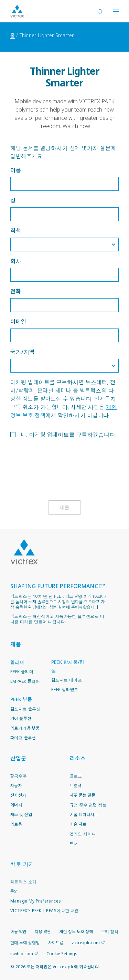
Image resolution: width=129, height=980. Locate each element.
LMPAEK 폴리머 (25, 681)
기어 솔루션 (21, 718)
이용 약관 (18, 932)
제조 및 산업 (21, 815)
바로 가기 (22, 864)
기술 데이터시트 (84, 815)
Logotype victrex (17, 11)
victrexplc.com (86, 943)
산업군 (18, 758)
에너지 (16, 805)
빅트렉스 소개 (24, 882)
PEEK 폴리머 (22, 672)
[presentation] (63, 470)
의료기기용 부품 (25, 728)
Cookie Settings (62, 954)
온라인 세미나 (83, 834)
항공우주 (19, 776)
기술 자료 (78, 824)
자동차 (16, 786)
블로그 (76, 776)
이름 (16, 170)
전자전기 (18, 795)
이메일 (18, 322)
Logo (24, 552)
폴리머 (18, 662)
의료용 (16, 824)
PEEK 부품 (21, 699)
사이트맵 (56, 943)
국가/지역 (23, 352)
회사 (16, 261)
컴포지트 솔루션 (25, 709)
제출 (64, 507)
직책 (16, 231)
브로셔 (76, 786)
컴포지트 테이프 (67, 680)
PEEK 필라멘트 (65, 690)
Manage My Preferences (36, 901)
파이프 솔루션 (23, 738)
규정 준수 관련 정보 (88, 805)
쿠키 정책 (110, 932)
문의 (14, 891)
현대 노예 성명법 (25, 943)
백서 (74, 843)
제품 (16, 644)
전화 (16, 291)
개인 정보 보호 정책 (76, 932)
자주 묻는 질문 (83, 795)
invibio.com (22, 954)
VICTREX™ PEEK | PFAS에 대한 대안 (44, 911)
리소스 (78, 758)
